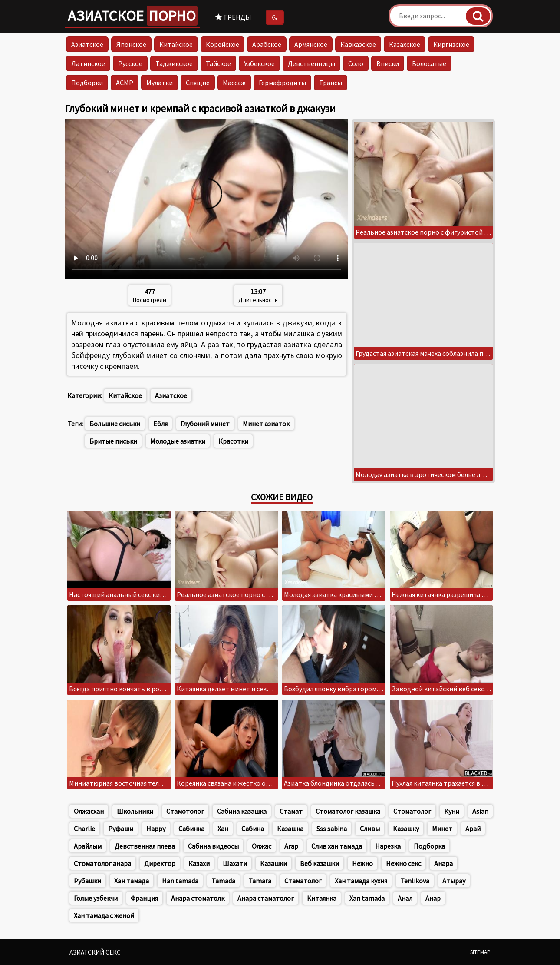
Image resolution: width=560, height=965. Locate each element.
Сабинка (191, 829)
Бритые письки (113, 441)
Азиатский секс (95, 952)
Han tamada (180, 881)
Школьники (135, 811)
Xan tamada (367, 898)
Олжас (262, 846)
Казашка (290, 829)
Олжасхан (89, 811)
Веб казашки (320, 863)
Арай (473, 829)
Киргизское (451, 44)
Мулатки (160, 83)
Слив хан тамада (337, 846)
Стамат (291, 811)
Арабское (267, 44)
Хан (223, 829)
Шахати (235, 863)
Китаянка (322, 898)
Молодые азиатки (178, 441)
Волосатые (429, 63)
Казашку (406, 829)
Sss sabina (332, 829)
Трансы (331, 83)
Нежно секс (404, 863)
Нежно (362, 863)
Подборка (429, 846)
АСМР (125, 83)
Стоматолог (412, 811)
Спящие (198, 83)
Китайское (176, 44)
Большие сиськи (115, 424)
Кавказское (358, 44)
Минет (442, 829)
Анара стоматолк (198, 898)
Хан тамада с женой (104, 915)
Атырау (454, 881)
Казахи (199, 863)
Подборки (87, 83)
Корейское (222, 44)
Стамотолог (185, 811)
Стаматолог (303, 881)
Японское (131, 44)
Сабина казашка (242, 811)
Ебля (160, 424)
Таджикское (174, 63)
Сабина (253, 829)
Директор (160, 863)
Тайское (218, 63)
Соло (356, 63)
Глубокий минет (205, 424)
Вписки (388, 63)
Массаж (234, 83)
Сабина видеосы (213, 846)
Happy (156, 829)
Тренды (233, 17)
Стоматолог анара (102, 863)
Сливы (370, 829)
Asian (480, 811)
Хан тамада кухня (361, 881)
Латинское (88, 63)
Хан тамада (132, 881)
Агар (291, 846)
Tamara (260, 881)
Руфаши (121, 829)
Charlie (84, 829)
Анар (433, 898)
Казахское (405, 44)
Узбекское (259, 63)
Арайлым (88, 846)
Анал (405, 898)
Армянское (311, 44)
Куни (452, 811)
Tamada (223, 881)
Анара (443, 863)
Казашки (273, 863)
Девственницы (311, 63)
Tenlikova (415, 881)
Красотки (233, 441)
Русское (130, 63)
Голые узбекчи (96, 898)
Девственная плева (145, 846)
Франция (144, 898)
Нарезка (388, 846)
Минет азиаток (266, 424)
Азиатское (133, 16)
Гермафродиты (282, 83)
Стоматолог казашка (348, 811)
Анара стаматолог (266, 898)
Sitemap (480, 952)
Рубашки (87, 881)
